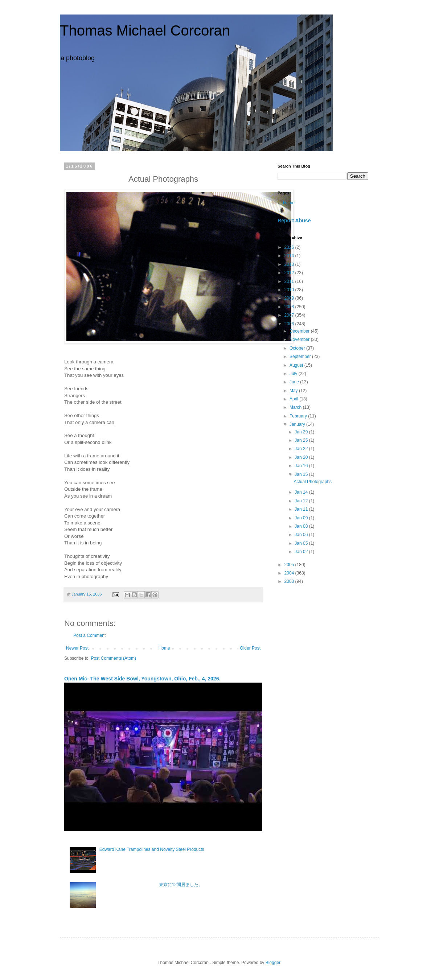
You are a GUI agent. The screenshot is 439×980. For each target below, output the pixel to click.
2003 (290, 581)
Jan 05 (302, 543)
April (294, 399)
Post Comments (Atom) (113, 658)
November (300, 339)
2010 (290, 290)
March (296, 407)
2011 (290, 281)
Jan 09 (302, 518)
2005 (290, 565)
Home (164, 648)
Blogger (273, 963)
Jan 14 (302, 492)
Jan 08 (302, 526)
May (294, 391)
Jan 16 (302, 466)
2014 (290, 256)
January (298, 424)
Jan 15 (302, 474)
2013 (290, 264)
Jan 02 (302, 552)
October (298, 348)
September (301, 357)
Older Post (250, 648)
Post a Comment (89, 635)
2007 (290, 315)
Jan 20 (302, 457)
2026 (290, 247)
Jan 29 (302, 432)
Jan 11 (302, 509)
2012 (290, 273)
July (294, 374)
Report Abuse (294, 221)
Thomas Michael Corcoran (145, 30)
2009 (290, 298)
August (297, 365)
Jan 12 (302, 501)
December (300, 331)
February (299, 416)
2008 (290, 307)
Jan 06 (302, 535)
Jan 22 (302, 449)
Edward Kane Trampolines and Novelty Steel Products (152, 849)
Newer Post (77, 648)
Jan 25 (302, 440)
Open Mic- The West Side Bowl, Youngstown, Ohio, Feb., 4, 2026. (142, 679)
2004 (290, 573)
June (295, 382)
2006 (290, 324)
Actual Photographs (313, 482)
